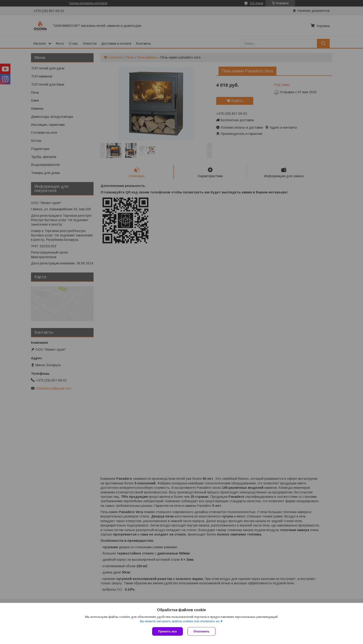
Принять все (167, 631)
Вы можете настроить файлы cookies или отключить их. (180, 621)
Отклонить (202, 631)
